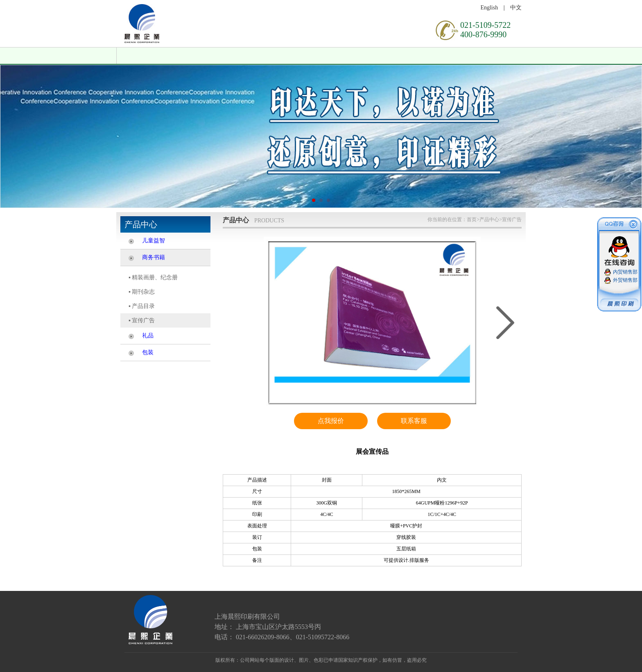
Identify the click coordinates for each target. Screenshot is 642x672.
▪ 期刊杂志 (142, 292)
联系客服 (414, 421)
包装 (148, 352)
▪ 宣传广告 (142, 320)
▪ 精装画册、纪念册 (153, 277)
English (489, 8)
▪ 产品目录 (142, 306)
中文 (516, 8)
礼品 (148, 336)
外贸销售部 (625, 280)
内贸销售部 (625, 272)
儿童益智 (154, 241)
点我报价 (331, 421)
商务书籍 (154, 257)
